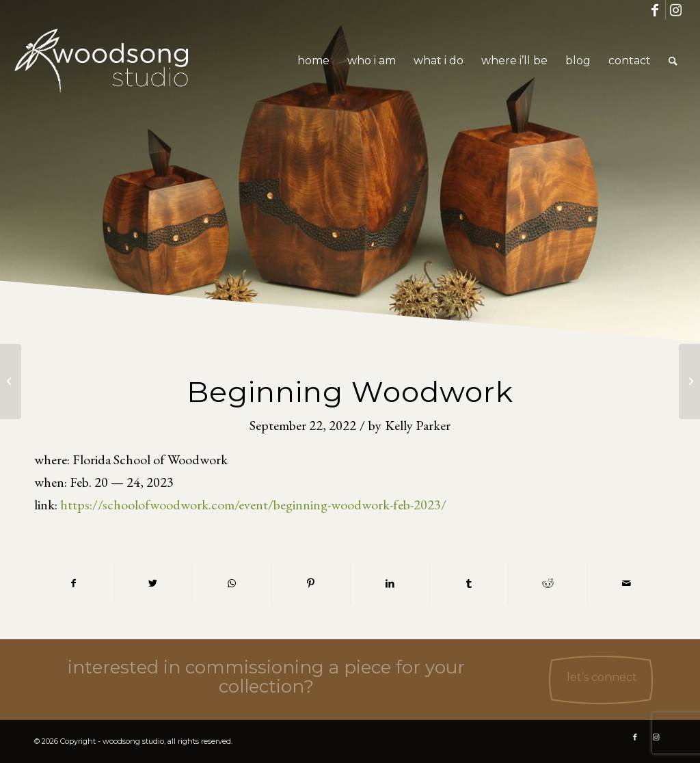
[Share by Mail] (627, 584)
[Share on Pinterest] (311, 584)
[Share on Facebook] (74, 584)
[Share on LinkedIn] (390, 584)
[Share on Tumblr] (469, 584)
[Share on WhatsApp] (232, 584)
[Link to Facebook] (655, 10)
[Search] (673, 61)
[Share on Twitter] (153, 584)
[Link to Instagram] (676, 10)
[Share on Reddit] (548, 584)
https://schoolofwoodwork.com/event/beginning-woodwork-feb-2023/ (253, 505)
